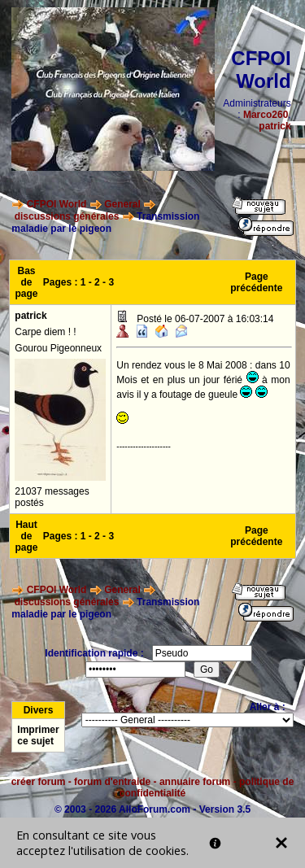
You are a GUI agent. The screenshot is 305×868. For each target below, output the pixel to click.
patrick (274, 126)
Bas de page (27, 282)
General (122, 204)
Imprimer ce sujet (38, 735)
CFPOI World (57, 204)
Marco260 (266, 115)
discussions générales (67, 216)
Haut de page (27, 536)
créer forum (39, 782)
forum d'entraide (112, 782)
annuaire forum (195, 782)
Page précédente (256, 282)
